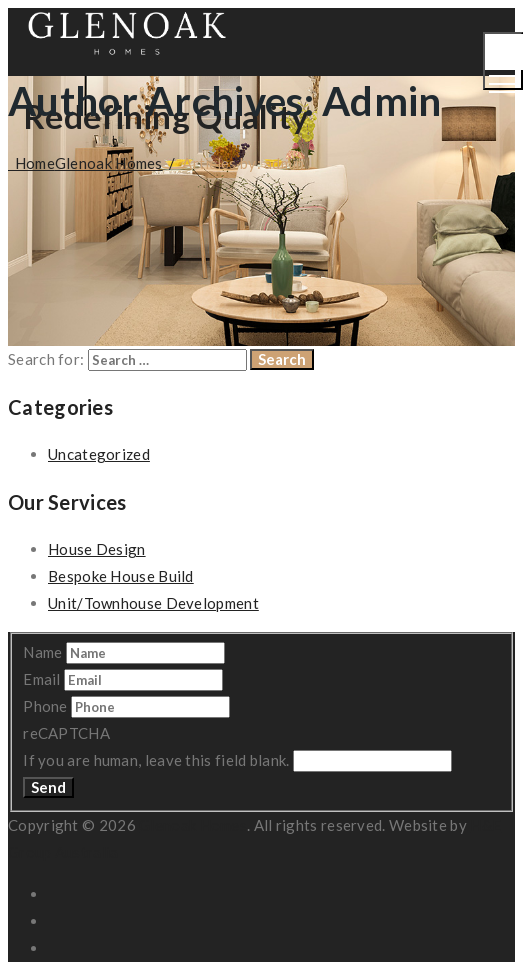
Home (85, 163)
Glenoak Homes (193, 825)
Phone (47, 706)
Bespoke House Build (121, 576)
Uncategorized (99, 454)
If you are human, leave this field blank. (158, 760)
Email (43, 679)
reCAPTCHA (66, 733)
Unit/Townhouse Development (153, 603)
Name (44, 652)
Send (48, 787)
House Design (97, 549)
